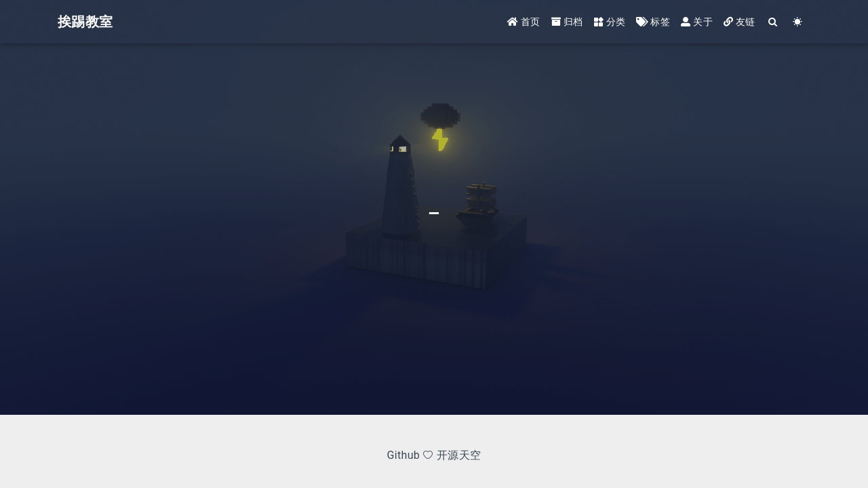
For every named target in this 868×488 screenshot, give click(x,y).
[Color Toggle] (798, 22)
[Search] (773, 22)
